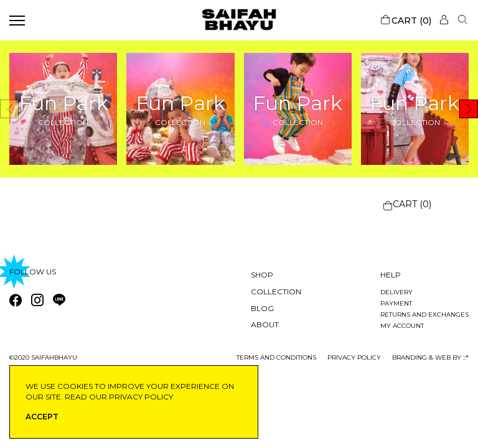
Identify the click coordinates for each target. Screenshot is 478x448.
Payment (396, 303)
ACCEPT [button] (42, 417)
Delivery (396, 292)
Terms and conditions (276, 357)
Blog (262, 308)
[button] (469, 109)
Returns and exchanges (424, 315)
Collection (276, 292)
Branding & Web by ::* (430, 357)
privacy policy (354, 357)
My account (402, 326)
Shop (262, 275)
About (265, 324)
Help (391, 275)
